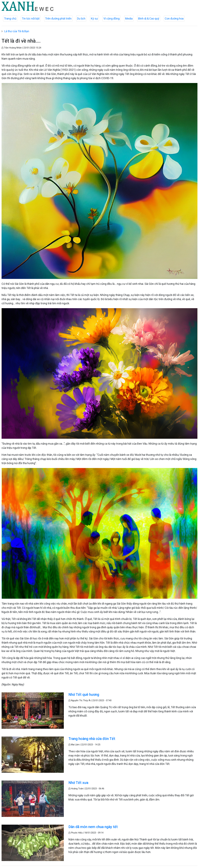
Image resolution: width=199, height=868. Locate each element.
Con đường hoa (174, 19)
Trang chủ (10, 19)
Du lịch (81, 19)
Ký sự (94, 19)
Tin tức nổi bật (31, 19)
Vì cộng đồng (112, 19)
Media (129, 19)
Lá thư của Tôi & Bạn (17, 31)
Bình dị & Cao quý (149, 19)
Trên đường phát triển (58, 19)
